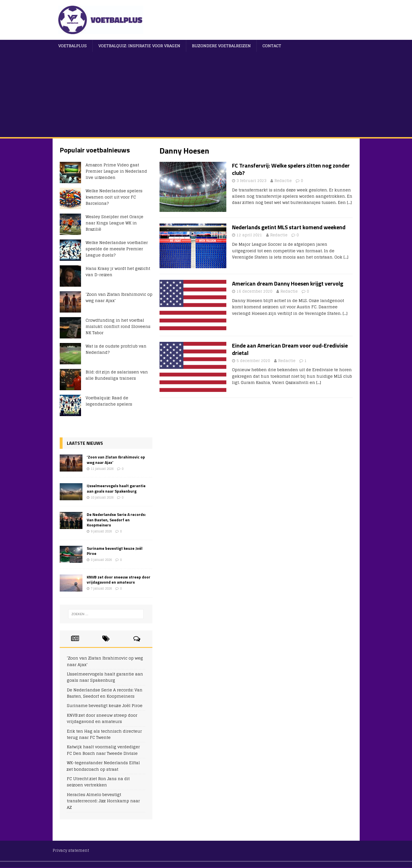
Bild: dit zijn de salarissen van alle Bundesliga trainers (117, 375)
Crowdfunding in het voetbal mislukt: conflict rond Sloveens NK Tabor (118, 326)
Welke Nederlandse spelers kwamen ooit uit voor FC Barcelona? (114, 197)
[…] (349, 202)
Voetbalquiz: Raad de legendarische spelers (109, 401)
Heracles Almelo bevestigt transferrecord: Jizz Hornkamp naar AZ (103, 801)
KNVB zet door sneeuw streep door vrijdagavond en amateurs (119, 579)
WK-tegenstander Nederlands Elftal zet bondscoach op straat (103, 766)
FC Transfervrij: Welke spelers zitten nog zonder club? (291, 169)
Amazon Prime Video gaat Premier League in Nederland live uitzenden (116, 171)
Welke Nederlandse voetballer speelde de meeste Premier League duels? (117, 249)
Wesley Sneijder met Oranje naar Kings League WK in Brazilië (114, 223)
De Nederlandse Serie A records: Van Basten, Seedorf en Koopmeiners (116, 519)
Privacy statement (71, 851)
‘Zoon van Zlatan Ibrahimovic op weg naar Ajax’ (119, 297)
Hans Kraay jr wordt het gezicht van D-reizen (118, 271)
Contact (272, 46)
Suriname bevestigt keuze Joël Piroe (115, 551)
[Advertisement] (206, 94)
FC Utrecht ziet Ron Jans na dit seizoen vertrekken (98, 782)
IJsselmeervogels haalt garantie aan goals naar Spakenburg (116, 488)
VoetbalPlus (73, 46)
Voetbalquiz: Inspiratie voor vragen (139, 46)
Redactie (283, 181)
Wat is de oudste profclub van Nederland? (116, 349)
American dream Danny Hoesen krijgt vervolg (288, 283)
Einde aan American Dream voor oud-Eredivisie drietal (290, 349)
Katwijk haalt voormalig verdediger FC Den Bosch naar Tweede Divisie (103, 750)
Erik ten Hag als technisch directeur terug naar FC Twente (104, 734)
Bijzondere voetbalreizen (221, 46)
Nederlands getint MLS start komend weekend (289, 227)
